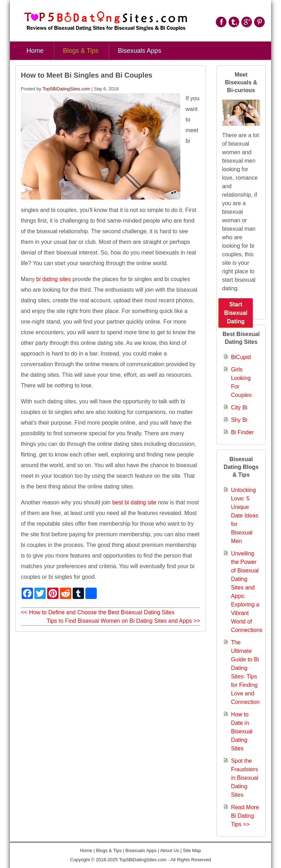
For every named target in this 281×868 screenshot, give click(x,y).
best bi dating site (134, 502)
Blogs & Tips (81, 51)
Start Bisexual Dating (236, 313)
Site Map (192, 850)
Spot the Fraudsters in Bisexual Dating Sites (245, 778)
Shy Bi (239, 420)
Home (35, 51)
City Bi (239, 407)
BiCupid (241, 357)
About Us (170, 850)
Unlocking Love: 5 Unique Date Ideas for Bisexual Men (245, 516)
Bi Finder (242, 432)
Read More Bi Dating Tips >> (245, 816)
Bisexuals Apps (140, 51)
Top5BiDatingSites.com (66, 89)
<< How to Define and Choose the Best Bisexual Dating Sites (98, 612)
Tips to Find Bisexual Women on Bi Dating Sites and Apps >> (123, 621)
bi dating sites (54, 279)
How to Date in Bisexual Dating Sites (242, 731)
